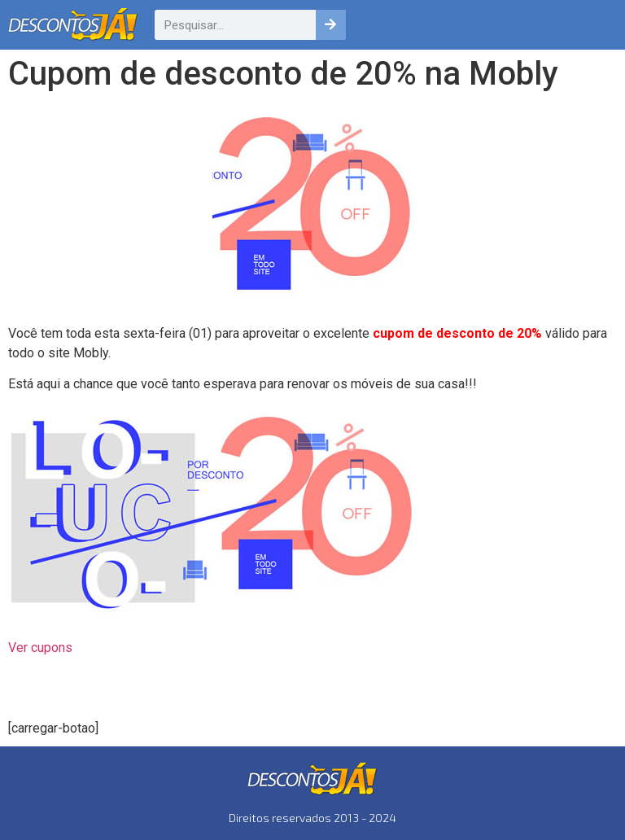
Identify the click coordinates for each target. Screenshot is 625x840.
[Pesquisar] (331, 25)
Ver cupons (40, 647)
